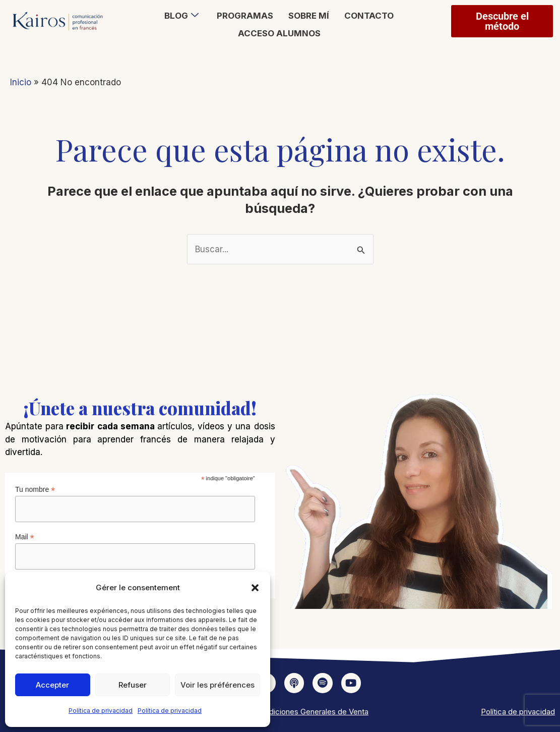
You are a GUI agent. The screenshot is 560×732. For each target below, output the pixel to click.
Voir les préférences (217, 685)
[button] (255, 588)
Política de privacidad (101, 711)
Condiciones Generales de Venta (312, 712)
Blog (181, 16)
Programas (245, 16)
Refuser (133, 685)
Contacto (369, 16)
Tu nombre (35, 490)
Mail (25, 537)
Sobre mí (309, 16)
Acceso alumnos (279, 33)
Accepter (52, 685)
